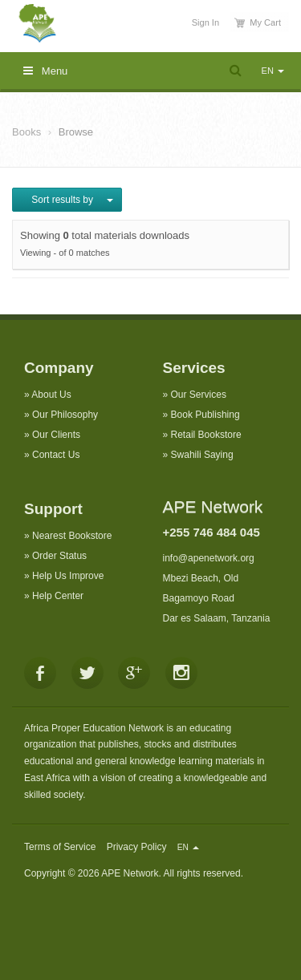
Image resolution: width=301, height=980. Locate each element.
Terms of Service (60, 847)
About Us (51, 395)
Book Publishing (205, 415)
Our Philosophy (65, 415)
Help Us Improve (68, 576)
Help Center (58, 596)
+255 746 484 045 (212, 532)
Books (26, 132)
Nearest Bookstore (72, 536)
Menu (45, 71)
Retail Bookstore (206, 435)
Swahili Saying (202, 455)
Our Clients (56, 435)
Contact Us (56, 455)
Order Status (59, 556)
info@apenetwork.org (209, 558)
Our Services (199, 395)
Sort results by (67, 200)
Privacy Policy (137, 847)
